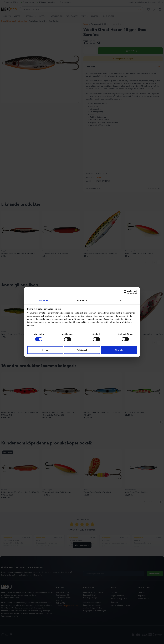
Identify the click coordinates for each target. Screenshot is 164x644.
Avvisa (45, 350)
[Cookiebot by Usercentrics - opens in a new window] (126, 292)
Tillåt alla (119, 350)
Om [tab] (120, 300)
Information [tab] (82, 300)
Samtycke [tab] (44, 300)
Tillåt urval (82, 350)
